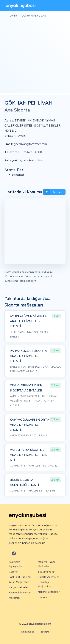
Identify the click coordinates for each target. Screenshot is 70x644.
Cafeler (13, 572)
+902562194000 (30, 152)
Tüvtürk (42, 597)
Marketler (15, 598)
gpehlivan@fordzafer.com (30, 144)
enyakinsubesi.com (40, 624)
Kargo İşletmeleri (19, 587)
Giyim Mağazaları (19, 582)
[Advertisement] (35, 57)
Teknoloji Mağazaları (44, 584)
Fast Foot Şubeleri (20, 577)
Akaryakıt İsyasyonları (16, 564)
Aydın (14, 16)
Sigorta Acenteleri (31, 160)
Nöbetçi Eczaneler (49, 592)
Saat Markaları (47, 572)
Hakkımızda (28, 632)
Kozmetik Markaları (20, 593)
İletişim (45, 632)
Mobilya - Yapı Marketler (46, 564)
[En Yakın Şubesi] (21, 6)
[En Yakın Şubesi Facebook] (14, 554)
